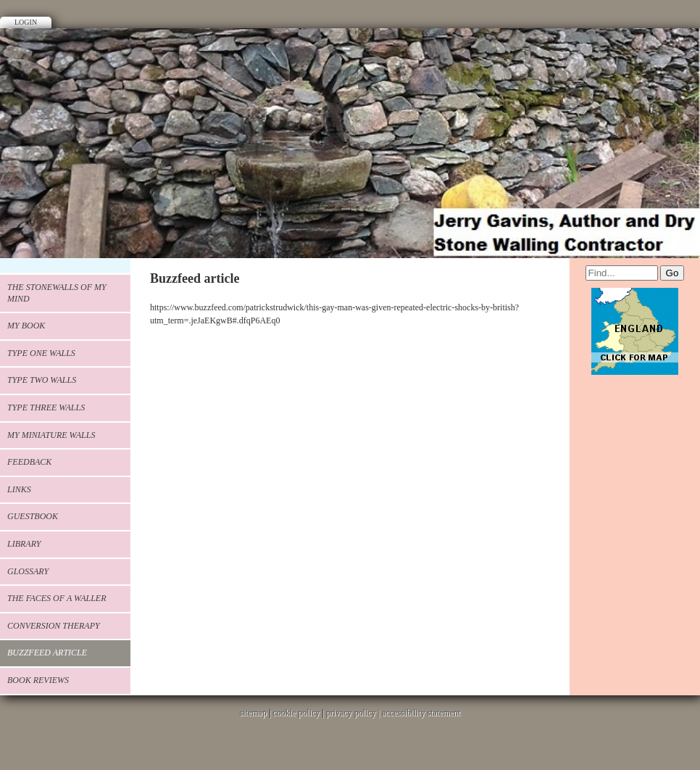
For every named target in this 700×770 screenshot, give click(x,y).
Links (19, 489)
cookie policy (296, 713)
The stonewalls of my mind (57, 293)
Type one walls (41, 353)
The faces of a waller (57, 598)
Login (26, 22)
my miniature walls (51, 435)
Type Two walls (42, 380)
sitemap (253, 713)
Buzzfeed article (47, 653)
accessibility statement (421, 713)
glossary (28, 571)
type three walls (46, 407)
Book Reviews (38, 680)
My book (26, 326)
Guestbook (33, 516)
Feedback (29, 462)
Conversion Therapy (54, 626)
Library (24, 544)
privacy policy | (354, 713)
